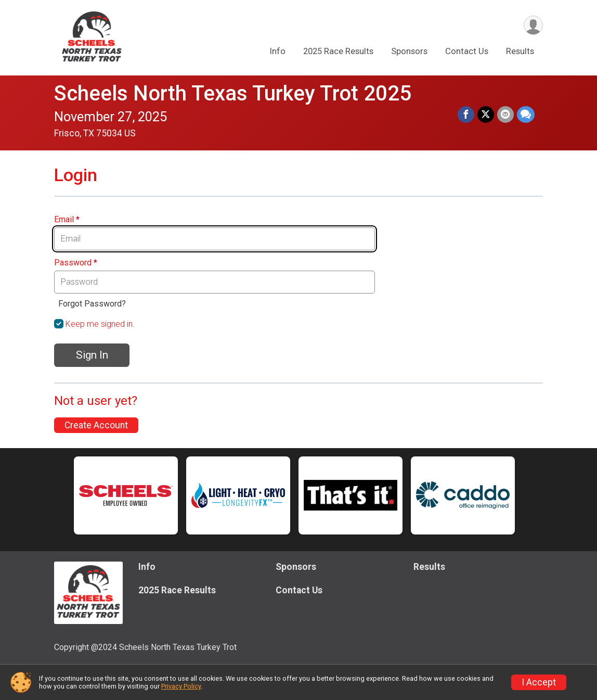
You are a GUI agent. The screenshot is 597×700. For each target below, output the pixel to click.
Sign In (92, 355)
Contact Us (467, 51)
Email (67, 220)
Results (520, 51)
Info (278, 51)
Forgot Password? (92, 304)
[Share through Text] (526, 114)
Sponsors (409, 51)
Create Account (96, 425)
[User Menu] (533, 25)
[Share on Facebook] (466, 114)
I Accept (539, 682)
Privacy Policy (181, 686)
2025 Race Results (338, 51)
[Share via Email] (505, 114)
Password (76, 263)
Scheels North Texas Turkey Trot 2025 (233, 93)
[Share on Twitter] (486, 114)
